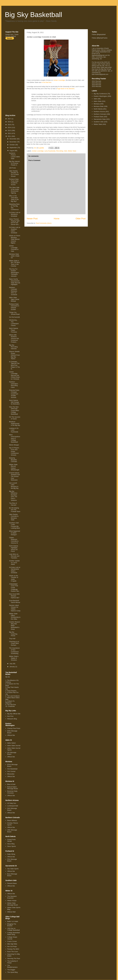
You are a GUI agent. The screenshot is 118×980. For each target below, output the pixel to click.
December (13, 139)
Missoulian (11, 774)
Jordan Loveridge (59, 80)
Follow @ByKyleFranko (100, 38)
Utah (65, 151)
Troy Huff (12, 639)
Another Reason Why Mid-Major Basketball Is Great (15, 625)
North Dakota (98, 109)
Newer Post (32, 219)
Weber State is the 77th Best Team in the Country (14, 263)
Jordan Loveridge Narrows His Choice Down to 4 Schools (14, 375)
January (12, 667)
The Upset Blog (12, 972)
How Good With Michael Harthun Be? (14, 596)
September (13, 148)
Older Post (81, 219)
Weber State (72, 151)
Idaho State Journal (14, 746)
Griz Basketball (12, 769)
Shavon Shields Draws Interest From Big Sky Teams (14, 355)
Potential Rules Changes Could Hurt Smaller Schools (14, 394)
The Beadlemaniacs (12, 966)
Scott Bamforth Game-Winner (15, 601)
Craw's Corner (12, 941)
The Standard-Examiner (12, 897)
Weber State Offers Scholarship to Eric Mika (15, 616)
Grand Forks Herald (11, 840)
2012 (10, 133)
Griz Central (11, 771)
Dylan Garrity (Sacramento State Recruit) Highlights (15, 282)
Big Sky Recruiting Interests (13, 347)
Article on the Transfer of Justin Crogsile (14, 578)
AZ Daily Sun (12, 803)
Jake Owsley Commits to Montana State (14, 517)
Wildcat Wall (11, 912)
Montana (97, 104)
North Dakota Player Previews (14, 330)
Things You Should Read (14, 313)
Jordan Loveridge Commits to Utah (14, 248)
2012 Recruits (96, 81)
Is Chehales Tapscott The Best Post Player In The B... (14, 365)
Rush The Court (13, 952)
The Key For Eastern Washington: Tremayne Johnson (14, 273)
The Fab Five (11, 705)
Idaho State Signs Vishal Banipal (14, 299)
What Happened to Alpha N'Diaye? (15, 533)
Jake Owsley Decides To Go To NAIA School (14, 174)
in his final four (46, 82)
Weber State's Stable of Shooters (14, 658)
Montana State (99, 106)
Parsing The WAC (13, 949)
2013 (10, 130)
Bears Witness (12, 820)
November (13, 142)
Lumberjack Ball (13, 806)
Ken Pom (10, 716)
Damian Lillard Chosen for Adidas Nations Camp (15, 608)
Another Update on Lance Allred (14, 563)
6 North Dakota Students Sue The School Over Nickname (14, 476)
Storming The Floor (14, 958)
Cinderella (11, 706)
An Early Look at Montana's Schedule (15, 214)
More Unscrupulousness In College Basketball (15, 438)
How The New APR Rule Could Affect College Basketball (14, 410)
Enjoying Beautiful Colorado (13, 460)
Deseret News (12, 883)
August (12, 151)
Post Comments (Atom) (44, 223)
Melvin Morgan (14, 445)
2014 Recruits (96, 85)
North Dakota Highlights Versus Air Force (14, 549)
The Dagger (11, 970)
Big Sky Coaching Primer (13, 634)
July (11, 664)
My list (8, 677)
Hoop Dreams (12, 691)
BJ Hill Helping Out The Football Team (15, 510)
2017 (10, 119)
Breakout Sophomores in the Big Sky (15, 423)
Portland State (98, 117)
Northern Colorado (100, 114)
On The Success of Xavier (15, 418)
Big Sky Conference (100, 94)
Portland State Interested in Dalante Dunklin (14, 307)
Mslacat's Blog (12, 719)
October (12, 145)
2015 (10, 125)
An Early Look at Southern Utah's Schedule (15, 230)
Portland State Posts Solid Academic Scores (14, 182)
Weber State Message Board (13, 904)
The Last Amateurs (13, 696)
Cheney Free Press (14, 728)
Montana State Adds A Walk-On (14, 256)
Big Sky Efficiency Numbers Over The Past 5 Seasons (13, 496)
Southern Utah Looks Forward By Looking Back (14, 525)
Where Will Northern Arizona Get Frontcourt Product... (14, 338)
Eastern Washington (100, 96)
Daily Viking (11, 854)
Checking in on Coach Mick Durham (14, 643)
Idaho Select (11, 743)
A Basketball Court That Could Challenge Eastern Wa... (14, 588)
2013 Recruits (96, 83)
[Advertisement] (15, 77)
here (12, 34)
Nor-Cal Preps (12, 946)
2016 (10, 122)
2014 (10, 127)
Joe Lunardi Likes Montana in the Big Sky (14, 486)
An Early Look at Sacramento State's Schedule (15, 570)
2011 (10, 136)
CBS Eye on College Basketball (13, 929)
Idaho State (98, 101)
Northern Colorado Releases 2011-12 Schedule (13, 291)
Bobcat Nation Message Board (13, 788)
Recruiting (60, 151)
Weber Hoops (12, 901)
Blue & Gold (11, 784)
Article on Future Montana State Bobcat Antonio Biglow (15, 239)
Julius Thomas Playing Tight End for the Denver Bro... (14, 222)
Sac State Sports (13, 869)
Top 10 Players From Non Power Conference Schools (14, 451)
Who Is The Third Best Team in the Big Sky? (14, 199)
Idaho (96, 99)
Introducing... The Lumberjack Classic (14, 323)
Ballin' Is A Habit (13, 921)
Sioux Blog (11, 844)
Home (57, 219)
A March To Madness (10, 702)
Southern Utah (99, 122)
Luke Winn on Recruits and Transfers (14, 556)
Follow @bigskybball (99, 34)
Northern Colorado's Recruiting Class (14, 385)
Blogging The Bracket (12, 925)
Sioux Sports (12, 846)
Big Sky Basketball (33, 15)
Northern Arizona (99, 112)
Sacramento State (100, 119)
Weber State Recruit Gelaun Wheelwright (14, 467)
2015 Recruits (96, 86)
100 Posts (12, 168)
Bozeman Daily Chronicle (12, 792)
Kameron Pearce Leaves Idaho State (14, 156)
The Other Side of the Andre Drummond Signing (14, 190)
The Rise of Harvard (13, 504)
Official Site (11, 735)
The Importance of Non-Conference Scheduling (14, 651)
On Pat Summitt (14, 317)
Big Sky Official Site (14, 714)
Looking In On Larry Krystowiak (14, 430)
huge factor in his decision (66, 89)
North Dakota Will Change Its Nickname (14, 402)
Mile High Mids (12, 944)
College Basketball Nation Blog (13, 934)
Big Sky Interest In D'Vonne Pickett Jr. (14, 163)
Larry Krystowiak (50, 151)
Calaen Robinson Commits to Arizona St (14, 540)
